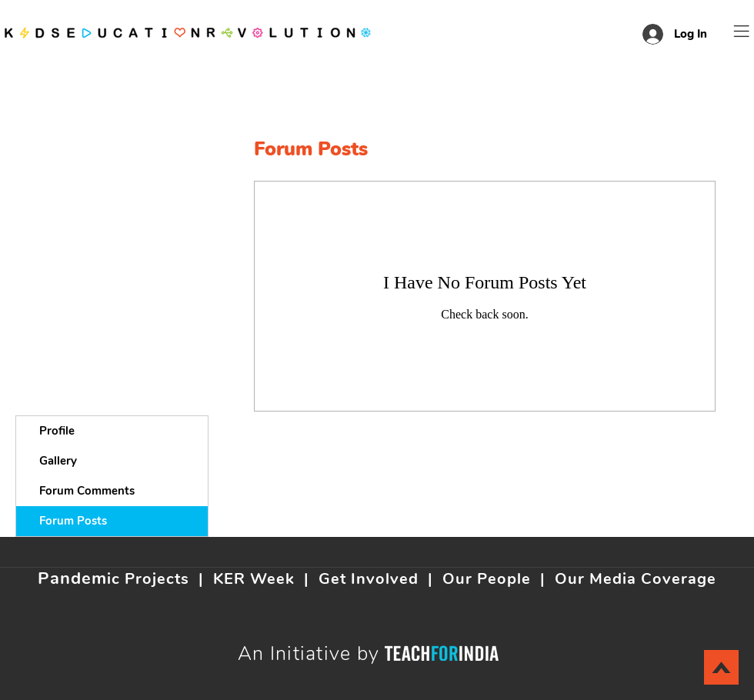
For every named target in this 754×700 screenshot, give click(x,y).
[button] (742, 31)
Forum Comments (87, 491)
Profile (57, 431)
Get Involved (369, 579)
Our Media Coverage (636, 579)
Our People (487, 579)
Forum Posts (73, 521)
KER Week (254, 579)
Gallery (58, 461)
